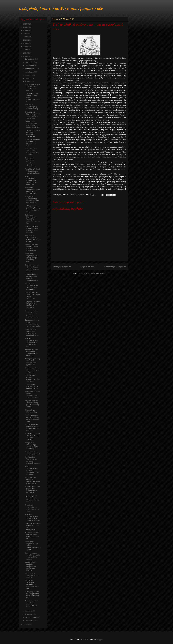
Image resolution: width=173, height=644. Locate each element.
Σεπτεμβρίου (30, 69)
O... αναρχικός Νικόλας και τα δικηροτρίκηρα (32, 386)
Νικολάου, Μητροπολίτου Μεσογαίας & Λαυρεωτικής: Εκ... (31, 342)
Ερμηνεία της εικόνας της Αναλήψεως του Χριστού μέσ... (32, 446)
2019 (25, 27)
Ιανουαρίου (30, 620)
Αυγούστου (30, 72)
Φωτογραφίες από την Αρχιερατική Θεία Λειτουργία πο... (32, 595)
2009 (25, 625)
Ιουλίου (28, 75)
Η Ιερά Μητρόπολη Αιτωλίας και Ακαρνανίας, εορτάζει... (32, 87)
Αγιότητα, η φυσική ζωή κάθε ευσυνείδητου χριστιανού (32, 362)
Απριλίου (29, 611)
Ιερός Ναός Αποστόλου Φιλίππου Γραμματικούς (61, 9)
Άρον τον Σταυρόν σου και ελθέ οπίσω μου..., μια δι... (32, 536)
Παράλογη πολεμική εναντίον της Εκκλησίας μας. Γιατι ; (32, 584)
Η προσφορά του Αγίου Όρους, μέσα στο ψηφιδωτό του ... (32, 314)
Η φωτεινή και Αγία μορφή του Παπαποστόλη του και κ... (32, 490)
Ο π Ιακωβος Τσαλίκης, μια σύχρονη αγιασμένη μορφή (33, 460)
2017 (25, 34)
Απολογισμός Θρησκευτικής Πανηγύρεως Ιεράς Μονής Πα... (33, 124)
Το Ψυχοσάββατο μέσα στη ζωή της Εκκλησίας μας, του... (33, 209)
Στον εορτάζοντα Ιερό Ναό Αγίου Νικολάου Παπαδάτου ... (32, 248)
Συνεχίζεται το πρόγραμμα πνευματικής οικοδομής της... (32, 332)
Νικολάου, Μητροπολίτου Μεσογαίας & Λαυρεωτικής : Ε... (33, 517)
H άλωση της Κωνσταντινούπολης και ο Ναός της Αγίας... (33, 115)
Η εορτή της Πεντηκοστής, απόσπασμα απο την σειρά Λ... (32, 200)
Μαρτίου (29, 614)
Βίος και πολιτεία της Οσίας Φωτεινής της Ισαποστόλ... (32, 604)
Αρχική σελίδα (87, 267)
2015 (25, 40)
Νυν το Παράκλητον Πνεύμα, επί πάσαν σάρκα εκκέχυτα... (31, 180)
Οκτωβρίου (30, 65)
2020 (25, 24)
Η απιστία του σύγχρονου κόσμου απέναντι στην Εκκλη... (32, 480)
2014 (25, 43)
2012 (25, 50)
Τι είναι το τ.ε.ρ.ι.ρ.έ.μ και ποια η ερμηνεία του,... (32, 508)
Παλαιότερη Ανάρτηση (115, 267)
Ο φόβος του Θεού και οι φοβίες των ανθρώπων (32, 370)
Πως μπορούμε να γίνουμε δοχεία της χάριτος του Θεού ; (32, 268)
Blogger (100, 639)
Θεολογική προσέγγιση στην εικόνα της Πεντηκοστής (32, 190)
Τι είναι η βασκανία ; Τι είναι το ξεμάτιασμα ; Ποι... (32, 142)
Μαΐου (28, 82)
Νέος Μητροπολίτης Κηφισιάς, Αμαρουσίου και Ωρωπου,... (32, 470)
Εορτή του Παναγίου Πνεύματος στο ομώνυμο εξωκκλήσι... (32, 162)
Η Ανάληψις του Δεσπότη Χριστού (32, 453)
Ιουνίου (28, 78)
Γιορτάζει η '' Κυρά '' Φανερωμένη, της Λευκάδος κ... (32, 171)
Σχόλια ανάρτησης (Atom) (95, 273)
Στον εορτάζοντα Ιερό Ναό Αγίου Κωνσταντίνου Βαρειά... (32, 229)
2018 (25, 30)
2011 (25, 53)
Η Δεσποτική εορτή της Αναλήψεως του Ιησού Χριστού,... (32, 436)
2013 (25, 46)
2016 (25, 37)
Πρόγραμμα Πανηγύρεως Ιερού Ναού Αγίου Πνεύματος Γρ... (32, 219)
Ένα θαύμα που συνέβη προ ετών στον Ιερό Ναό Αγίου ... (32, 556)
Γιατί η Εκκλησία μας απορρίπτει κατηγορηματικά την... (32, 418)
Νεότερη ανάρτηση (62, 267)
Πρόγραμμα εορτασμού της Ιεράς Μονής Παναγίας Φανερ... (31, 258)
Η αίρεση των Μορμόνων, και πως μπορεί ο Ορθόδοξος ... (31, 286)
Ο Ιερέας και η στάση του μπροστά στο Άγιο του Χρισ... (33, 378)
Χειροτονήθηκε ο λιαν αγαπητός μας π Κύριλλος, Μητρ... (32, 404)
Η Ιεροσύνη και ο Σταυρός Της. (32, 411)
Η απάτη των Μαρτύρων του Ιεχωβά (31, 575)
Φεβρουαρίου (31, 617)
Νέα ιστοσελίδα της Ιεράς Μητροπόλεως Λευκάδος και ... (32, 394)
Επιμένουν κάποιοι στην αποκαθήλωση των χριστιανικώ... (32, 323)
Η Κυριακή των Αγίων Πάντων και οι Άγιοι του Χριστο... (32, 152)
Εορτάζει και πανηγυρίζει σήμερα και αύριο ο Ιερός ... (33, 238)
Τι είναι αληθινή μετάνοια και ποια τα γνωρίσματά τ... (31, 277)
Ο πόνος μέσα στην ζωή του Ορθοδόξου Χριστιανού (32, 133)
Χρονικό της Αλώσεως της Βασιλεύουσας (31, 107)
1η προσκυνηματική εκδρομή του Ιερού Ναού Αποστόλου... (32, 305)
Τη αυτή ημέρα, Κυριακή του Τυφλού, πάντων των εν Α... (32, 499)
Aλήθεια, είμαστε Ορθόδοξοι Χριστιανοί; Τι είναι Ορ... (31, 353)
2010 (25, 56)
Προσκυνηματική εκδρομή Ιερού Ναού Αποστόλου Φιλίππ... (32, 427)
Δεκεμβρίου (30, 59)
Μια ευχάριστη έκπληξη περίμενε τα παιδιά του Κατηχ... (31, 566)
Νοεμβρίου (30, 62)
